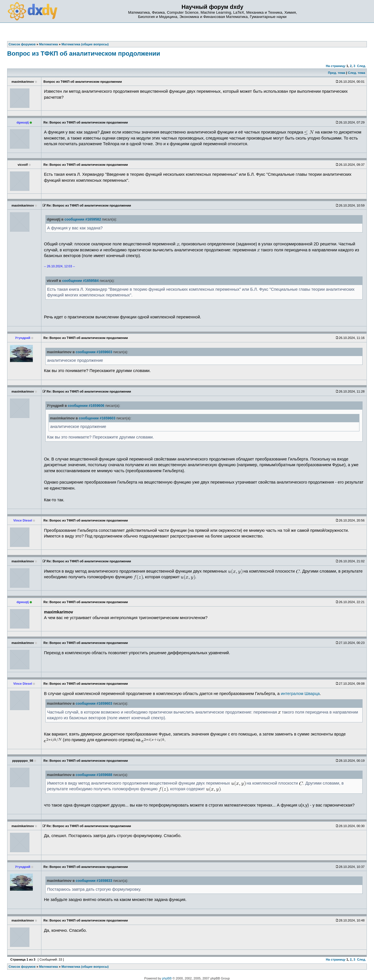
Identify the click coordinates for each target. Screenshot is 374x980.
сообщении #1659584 (81, 281)
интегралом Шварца (300, 694)
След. (362, 66)
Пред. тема (337, 73)
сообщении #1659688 (94, 775)
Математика (49, 967)
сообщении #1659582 (83, 219)
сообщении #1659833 (94, 881)
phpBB (167, 978)
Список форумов (22, 967)
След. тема (356, 73)
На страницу (336, 66)
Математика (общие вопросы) (85, 967)
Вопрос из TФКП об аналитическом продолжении (84, 53)
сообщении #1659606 (86, 406)
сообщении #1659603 (94, 352)
